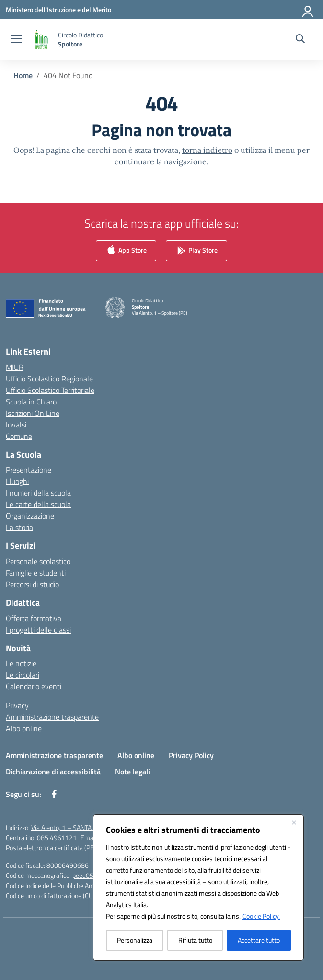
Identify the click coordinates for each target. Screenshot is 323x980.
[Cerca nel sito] (300, 40)
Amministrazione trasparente (52, 717)
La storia (19, 527)
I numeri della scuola (38, 493)
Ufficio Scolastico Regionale (49, 379)
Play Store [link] (196, 251)
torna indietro (207, 150)
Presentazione (29, 470)
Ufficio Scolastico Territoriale (50, 390)
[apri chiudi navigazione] (16, 40)
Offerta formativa (34, 618)
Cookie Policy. (261, 916)
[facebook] (54, 794)
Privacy (17, 705)
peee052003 (91, 875)
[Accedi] (308, 10)
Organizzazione (30, 516)
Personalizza (135, 940)
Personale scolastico (38, 561)
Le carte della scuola (38, 504)
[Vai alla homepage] (81, 39)
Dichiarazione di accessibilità (53, 772)
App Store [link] (126, 251)
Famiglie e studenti (36, 573)
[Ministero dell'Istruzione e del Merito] (58, 9)
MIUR (15, 367)
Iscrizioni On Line (33, 413)
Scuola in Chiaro (31, 402)
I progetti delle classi (38, 630)
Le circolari (23, 675)
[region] (198, 888)
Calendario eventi (34, 686)
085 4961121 (57, 837)
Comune (19, 436)
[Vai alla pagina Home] (23, 75)
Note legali (133, 772)
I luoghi (17, 481)
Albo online (24, 728)
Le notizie (21, 663)
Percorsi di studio (32, 584)
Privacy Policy (191, 755)
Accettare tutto (259, 940)
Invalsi (16, 425)
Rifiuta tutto (195, 940)
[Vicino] (294, 822)
